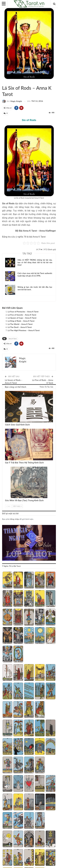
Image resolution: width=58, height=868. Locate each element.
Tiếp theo (17, 506)
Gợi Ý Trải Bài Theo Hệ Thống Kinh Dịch (24, 463)
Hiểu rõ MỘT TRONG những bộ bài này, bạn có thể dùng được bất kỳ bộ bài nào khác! (35, 262)
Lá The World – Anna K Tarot (20, 324)
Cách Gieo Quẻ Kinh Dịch (17, 425)
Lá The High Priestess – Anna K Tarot (24, 330)
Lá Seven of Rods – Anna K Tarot (14, 381)
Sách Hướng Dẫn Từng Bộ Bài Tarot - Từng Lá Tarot (3, 82)
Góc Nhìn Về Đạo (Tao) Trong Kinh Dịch (24, 500)
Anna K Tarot (5, 82)
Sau (8, 506)
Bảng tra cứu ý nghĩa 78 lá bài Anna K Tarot (24, 237)
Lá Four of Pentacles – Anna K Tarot (23, 312)
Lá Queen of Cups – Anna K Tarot (22, 318)
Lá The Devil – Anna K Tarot (20, 327)
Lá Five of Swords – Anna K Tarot (22, 315)
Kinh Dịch (6, 391)
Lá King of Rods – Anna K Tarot (21, 321)
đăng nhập (15, 519)
